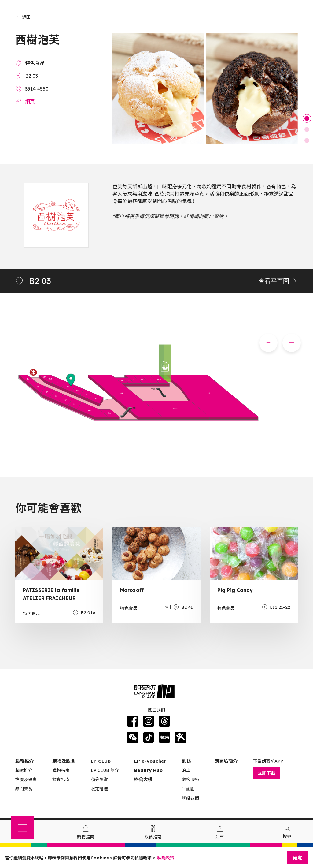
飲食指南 (61, 780)
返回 (23, 17)
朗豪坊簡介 (226, 761)
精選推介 (24, 770)
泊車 (186, 770)
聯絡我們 (190, 798)
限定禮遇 (99, 789)
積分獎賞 (99, 780)
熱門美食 (24, 789)
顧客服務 (190, 780)
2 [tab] (307, 129)
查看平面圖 (278, 281)
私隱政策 (166, 858)
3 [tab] (307, 140)
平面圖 (188, 789)
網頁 (30, 102)
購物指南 (61, 770)
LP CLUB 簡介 (105, 770)
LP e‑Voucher (150, 761)
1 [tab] (307, 118)
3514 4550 (37, 89)
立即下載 (267, 773)
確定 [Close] (297, 858)
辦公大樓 (143, 779)
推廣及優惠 (26, 780)
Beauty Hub (148, 770)
